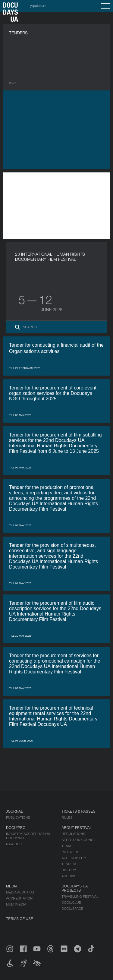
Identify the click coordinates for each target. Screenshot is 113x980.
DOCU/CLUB (71, 903)
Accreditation (19, 898)
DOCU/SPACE (72, 909)
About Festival (77, 828)
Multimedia (16, 904)
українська (38, 6)
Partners (70, 852)
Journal (14, 811)
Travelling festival (80, 896)
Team (66, 846)
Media (12, 886)
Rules (67, 818)
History (69, 870)
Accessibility (74, 858)
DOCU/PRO (16, 828)
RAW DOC (14, 844)
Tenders (69, 864)
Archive (69, 876)
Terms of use (20, 919)
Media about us (20, 892)
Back (13, 83)
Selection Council (79, 840)
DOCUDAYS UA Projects (74, 888)
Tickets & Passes (78, 811)
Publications (18, 818)
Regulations (73, 834)
